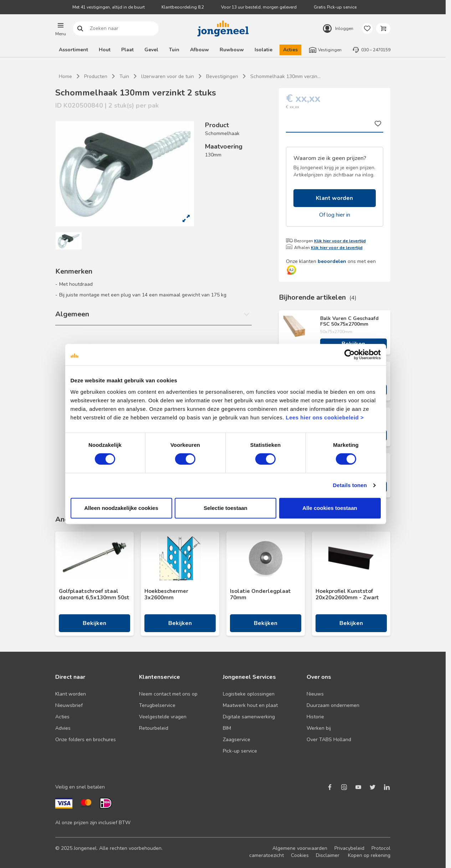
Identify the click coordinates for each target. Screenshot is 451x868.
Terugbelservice (157, 705)
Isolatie (263, 50)
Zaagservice (237, 740)
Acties (290, 50)
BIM (227, 728)
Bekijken (353, 344)
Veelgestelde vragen (163, 717)
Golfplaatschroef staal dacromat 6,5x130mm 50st (94, 594)
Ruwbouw (232, 50)
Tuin (174, 50)
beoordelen (332, 261)
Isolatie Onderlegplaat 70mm (260, 594)
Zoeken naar (80, 29)
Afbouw (199, 50)
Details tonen (351, 493)
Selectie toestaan (225, 515)
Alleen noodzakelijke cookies (121, 515)
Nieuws (315, 694)
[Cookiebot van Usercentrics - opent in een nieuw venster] (351, 362)
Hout (105, 50)
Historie (315, 717)
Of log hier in (335, 215)
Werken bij (319, 728)
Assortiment (73, 50)
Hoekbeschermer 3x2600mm (166, 594)
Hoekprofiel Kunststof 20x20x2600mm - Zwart (347, 594)
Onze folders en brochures (86, 740)
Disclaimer (328, 855)
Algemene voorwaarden (300, 848)
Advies (63, 728)
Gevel (151, 50)
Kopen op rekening (369, 855)
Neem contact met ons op (168, 694)
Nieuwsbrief (69, 705)
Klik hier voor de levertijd (340, 241)
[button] (61, 29)
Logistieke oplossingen (249, 694)
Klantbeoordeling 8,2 (183, 7)
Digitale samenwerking (249, 717)
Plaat (127, 50)
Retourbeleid (154, 728)
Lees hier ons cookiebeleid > (311, 425)
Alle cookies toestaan (330, 515)
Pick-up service (240, 751)
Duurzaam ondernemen (333, 705)
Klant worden (334, 198)
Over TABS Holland (329, 740)
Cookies (300, 855)
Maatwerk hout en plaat (250, 705)
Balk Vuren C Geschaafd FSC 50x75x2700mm (349, 321)
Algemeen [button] (72, 314)
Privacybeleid (349, 848)
